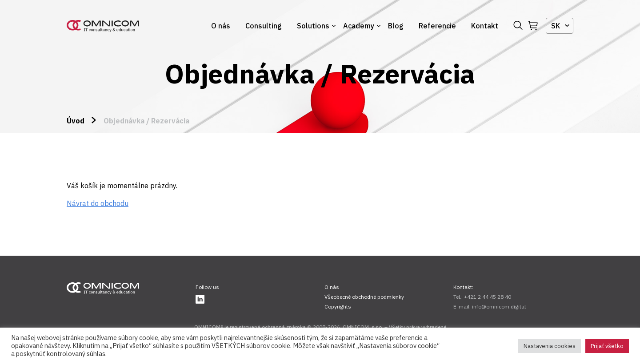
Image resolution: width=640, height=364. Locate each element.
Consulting (264, 26)
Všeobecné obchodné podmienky (364, 297)
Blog (396, 26)
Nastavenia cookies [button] (550, 346)
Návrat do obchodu (98, 203)
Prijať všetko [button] (607, 346)
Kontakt (485, 26)
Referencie (437, 26)
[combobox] (560, 26)
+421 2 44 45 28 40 (488, 297)
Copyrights (338, 307)
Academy (359, 26)
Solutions (313, 26)
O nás (221, 26)
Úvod (76, 121)
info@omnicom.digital (499, 307)
